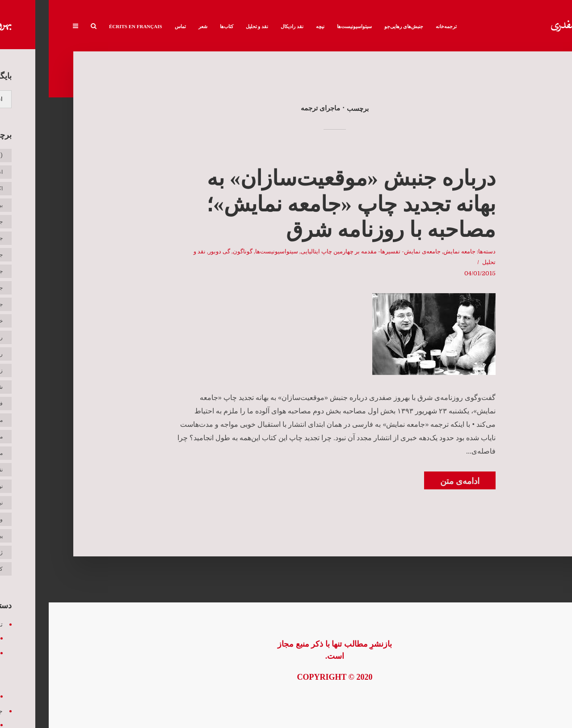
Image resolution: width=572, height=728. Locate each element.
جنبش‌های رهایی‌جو (355, 26)
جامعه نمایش (411, 251)
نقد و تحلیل (208, 26)
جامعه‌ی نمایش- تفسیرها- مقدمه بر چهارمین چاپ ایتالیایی (322, 251)
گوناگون (194, 251)
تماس (132, 26)
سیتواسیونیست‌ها (306, 26)
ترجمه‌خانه (397, 26)
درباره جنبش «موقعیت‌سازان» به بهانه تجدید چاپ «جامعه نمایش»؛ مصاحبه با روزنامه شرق (302, 204)
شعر (154, 26)
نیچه (271, 26)
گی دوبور (170, 251)
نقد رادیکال (243, 26)
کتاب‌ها (178, 26)
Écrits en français (87, 26)
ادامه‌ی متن (411, 481)
